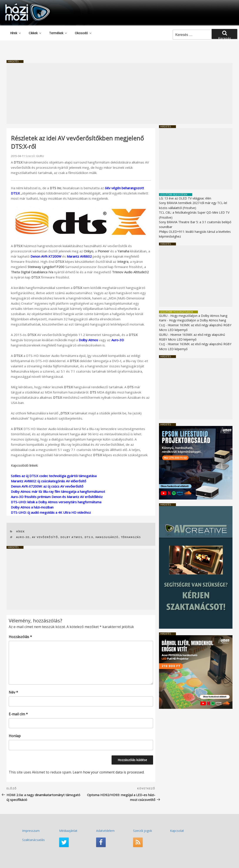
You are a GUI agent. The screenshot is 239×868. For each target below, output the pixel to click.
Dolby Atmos (88, 340)
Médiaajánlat (68, 831)
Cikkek (35, 33)
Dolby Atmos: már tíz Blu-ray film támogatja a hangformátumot (58, 491)
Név (13, 692)
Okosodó (83, 33)
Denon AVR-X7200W (46, 256)
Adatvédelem (105, 831)
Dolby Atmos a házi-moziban (32, 507)
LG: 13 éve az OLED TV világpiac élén (185, 198)
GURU (40, 156)
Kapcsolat (177, 831)
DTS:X (89, 537)
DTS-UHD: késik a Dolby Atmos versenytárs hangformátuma (56, 502)
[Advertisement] (119, 93)
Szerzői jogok (143, 831)
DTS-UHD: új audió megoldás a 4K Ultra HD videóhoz (51, 512)
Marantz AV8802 (79, 256)
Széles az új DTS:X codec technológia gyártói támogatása (54, 476)
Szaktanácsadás (33, 840)
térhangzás (131, 537)
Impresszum (31, 831)
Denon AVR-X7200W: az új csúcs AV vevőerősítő (47, 486)
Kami (163, 320)
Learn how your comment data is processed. (109, 772)
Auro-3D (118, 340)
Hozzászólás (20, 637)
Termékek (58, 33)
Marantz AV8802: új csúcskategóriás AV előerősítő (48, 481)
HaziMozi (21, 5)
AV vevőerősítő (45, 537)
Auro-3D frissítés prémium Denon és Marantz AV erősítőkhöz (57, 497)
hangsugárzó (107, 537)
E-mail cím (18, 714)
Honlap (15, 736)
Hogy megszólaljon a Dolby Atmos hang (199, 316)
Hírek (16, 33)
